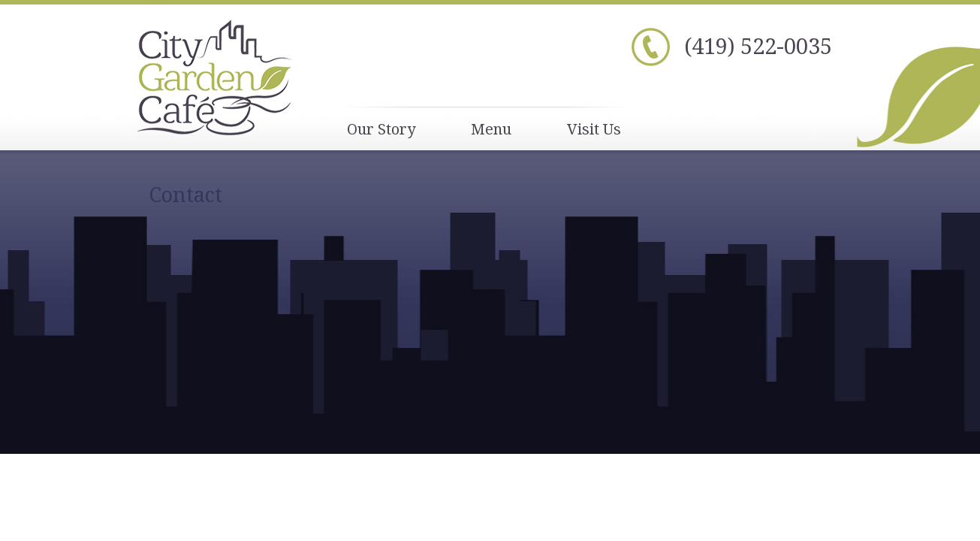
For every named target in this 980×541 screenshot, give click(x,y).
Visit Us (594, 129)
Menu (491, 129)
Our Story (381, 129)
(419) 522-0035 (758, 45)
